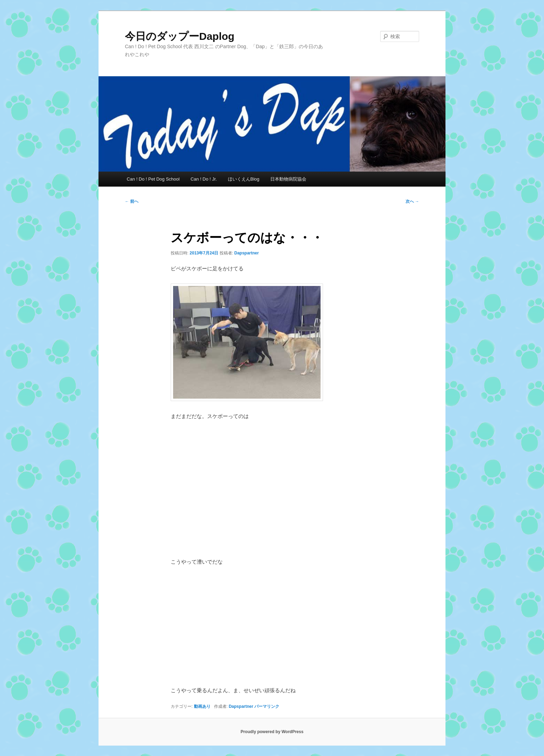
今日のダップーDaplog (180, 36)
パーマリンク (267, 706)
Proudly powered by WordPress (272, 732)
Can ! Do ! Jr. (204, 179)
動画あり (202, 706)
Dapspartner (246, 253)
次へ (412, 201)
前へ (132, 201)
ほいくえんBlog (244, 179)
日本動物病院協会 (288, 179)
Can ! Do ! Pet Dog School (153, 179)
